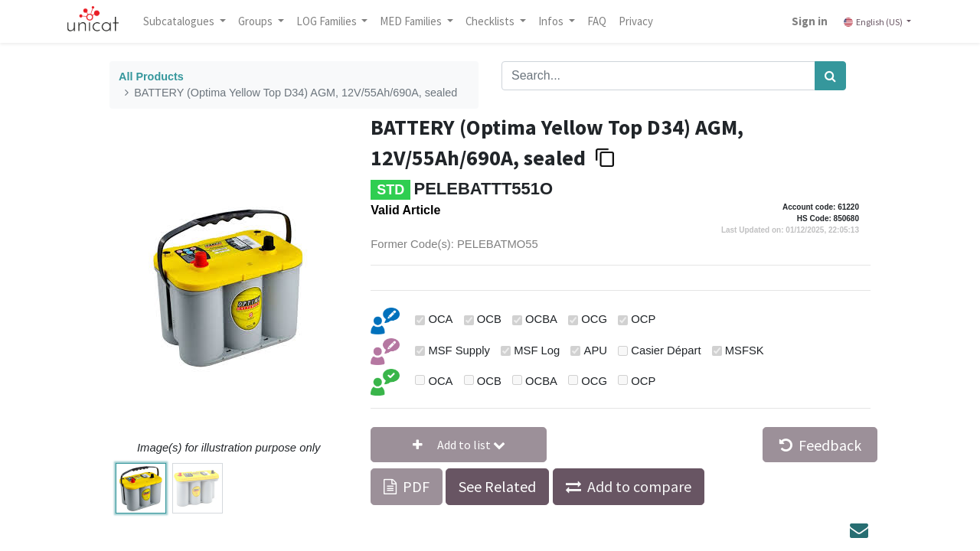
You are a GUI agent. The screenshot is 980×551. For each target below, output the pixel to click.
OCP (643, 319)
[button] (459, 445)
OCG (594, 319)
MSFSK (745, 350)
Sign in (810, 21)
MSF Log (537, 350)
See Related (497, 486)
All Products (151, 77)
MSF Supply (459, 350)
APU (596, 350)
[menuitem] (597, 21)
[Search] (830, 76)
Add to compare (639, 486)
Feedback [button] (820, 445)
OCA (440, 319)
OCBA (541, 319)
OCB (489, 319)
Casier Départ (666, 350)
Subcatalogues (180, 21)
